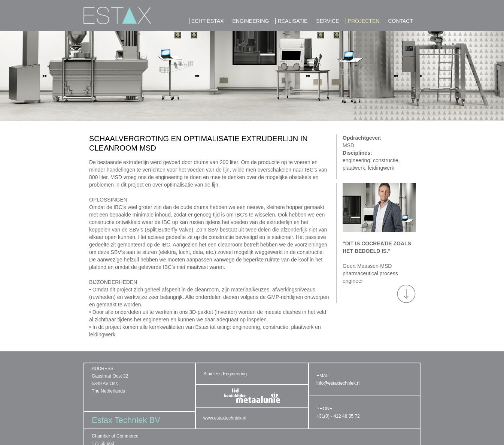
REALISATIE (292, 21)
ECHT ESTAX (208, 21)
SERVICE (327, 21)
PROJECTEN (364, 21)
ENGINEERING (251, 21)
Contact (400, 21)
